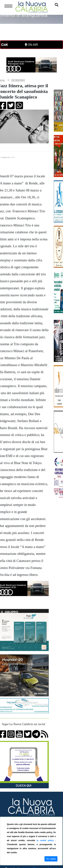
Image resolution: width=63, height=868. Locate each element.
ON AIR (31, 45)
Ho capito (51, 859)
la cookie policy (46, 840)
